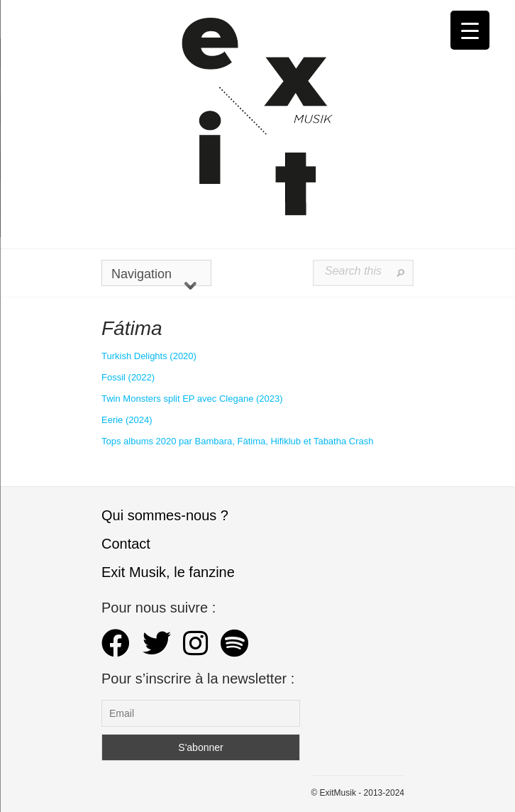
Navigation (154, 276)
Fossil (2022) (128, 377)
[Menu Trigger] (470, 30)
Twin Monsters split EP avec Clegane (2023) (192, 399)
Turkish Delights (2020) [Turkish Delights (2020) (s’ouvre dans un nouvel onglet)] (149, 356)
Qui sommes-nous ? (165, 515)
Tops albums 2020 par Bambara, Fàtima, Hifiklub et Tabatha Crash (237, 441)
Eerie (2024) (127, 420)
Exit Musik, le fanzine (168, 572)
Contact (126, 544)
